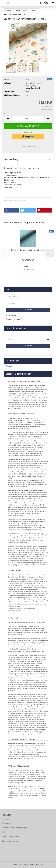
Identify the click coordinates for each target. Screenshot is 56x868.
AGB (4, 832)
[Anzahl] (28, 119)
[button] (8, 119)
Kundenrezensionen (14, 201)
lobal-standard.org (23, 565)
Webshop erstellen (20, 865)
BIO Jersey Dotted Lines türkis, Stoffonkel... (28, 250)
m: (5, 114)
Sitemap (9, 366)
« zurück (17, 10)
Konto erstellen (11, 315)
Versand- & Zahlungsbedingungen (14, 828)
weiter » (25, 10)
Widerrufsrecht (7, 823)
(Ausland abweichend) (33, 88)
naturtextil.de (41, 565)
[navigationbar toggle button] (53, 3)
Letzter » (34, 10)
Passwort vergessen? (14, 319)
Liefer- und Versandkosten (12, 837)
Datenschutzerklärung (10, 841)
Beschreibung (11, 159)
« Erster (8, 10)
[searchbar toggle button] (40, 3)
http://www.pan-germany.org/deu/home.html (27, 734)
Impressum (6, 819)
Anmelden (28, 310)
